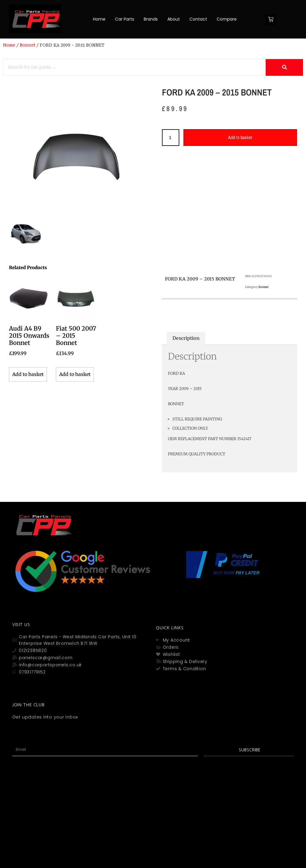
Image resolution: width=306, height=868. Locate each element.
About (174, 19)
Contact (198, 19)
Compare (227, 19)
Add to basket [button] (28, 374)
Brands (151, 19)
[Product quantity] (171, 138)
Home (99, 19)
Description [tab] (186, 338)
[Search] (134, 67)
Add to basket (240, 137)
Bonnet (27, 45)
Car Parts (125, 19)
